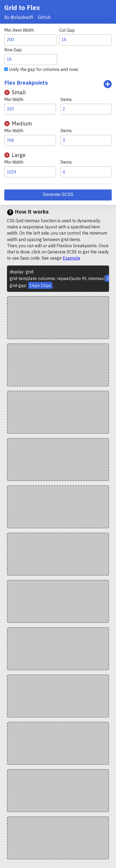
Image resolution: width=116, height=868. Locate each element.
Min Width (14, 99)
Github (44, 17)
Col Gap (67, 30)
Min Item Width (19, 30)
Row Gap (13, 50)
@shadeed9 (22, 17)
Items (66, 99)
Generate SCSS (58, 194)
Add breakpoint (108, 84)
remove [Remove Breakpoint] (7, 92)
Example (71, 258)
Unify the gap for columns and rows (44, 69)
